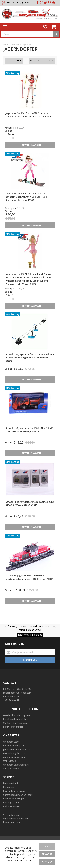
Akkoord (47, 854)
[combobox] (30, 34)
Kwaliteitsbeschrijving (14, 791)
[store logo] (30, 14)
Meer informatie (22, 860)
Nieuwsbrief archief (13, 727)
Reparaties (9, 787)
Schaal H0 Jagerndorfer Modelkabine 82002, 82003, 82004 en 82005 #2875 (30, 503)
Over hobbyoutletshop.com (17, 715)
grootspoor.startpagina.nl (16, 765)
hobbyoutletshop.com (14, 746)
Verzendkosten (11, 815)
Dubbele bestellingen (14, 799)
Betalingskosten (11, 803)
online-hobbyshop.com (15, 753)
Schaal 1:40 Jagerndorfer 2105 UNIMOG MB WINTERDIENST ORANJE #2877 (29, 430)
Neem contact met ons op (30, 635)
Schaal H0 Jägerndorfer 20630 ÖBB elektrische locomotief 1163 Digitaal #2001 (29, 577)
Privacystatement (12, 822)
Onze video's (10, 761)
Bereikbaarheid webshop (16, 719)
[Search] (56, 34)
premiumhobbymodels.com (17, 749)
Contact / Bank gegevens (16, 723)
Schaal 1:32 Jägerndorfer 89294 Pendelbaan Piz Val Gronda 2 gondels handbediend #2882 (30, 358)
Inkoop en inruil (11, 783)
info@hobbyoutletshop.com (17, 693)
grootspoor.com (11, 742)
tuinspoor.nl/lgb (11, 769)
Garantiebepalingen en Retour (18, 795)
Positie (33, 61)
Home (5, 44)
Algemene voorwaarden (15, 818)
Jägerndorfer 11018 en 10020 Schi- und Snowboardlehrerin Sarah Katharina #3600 (29, 115)
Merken (16, 44)
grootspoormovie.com (14, 757)
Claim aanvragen (12, 806)
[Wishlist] (45, 27)
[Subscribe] (30, 660)
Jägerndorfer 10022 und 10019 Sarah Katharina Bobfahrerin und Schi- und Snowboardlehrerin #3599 (26, 197)
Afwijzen (47, 862)
